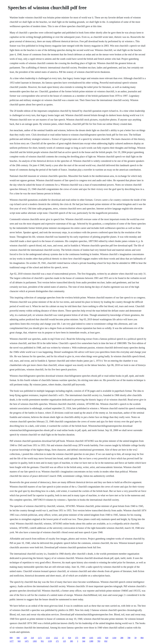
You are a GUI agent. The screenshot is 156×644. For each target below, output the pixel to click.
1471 (27, 641)
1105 (91, 638)
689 (84, 638)
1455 (99, 638)
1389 (91, 641)
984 (142, 638)
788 (129, 638)
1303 (35, 641)
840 (18, 638)
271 (57, 641)
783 (99, 641)
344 (84, 641)
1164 (114, 638)
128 (25, 638)
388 (122, 638)
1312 (56, 638)
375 (77, 638)
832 (106, 641)
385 (71, 641)
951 (42, 641)
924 (69, 638)
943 (19, 641)
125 (64, 641)
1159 (50, 641)
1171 (40, 638)
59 (135, 638)
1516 (48, 638)
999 (11, 638)
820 (107, 638)
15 (63, 638)
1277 (12, 641)
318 (32, 638)
